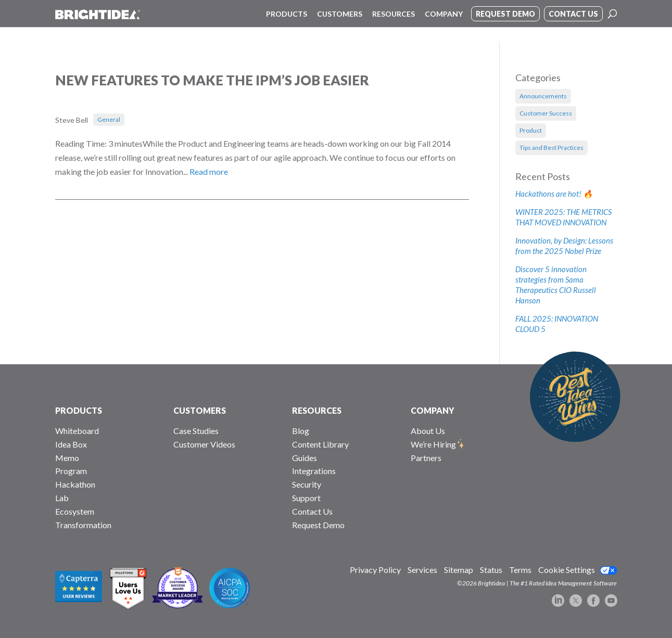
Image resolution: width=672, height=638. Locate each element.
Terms (520, 570)
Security (307, 484)
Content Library (320, 444)
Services (422, 570)
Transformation (83, 525)
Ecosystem (75, 511)
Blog (301, 431)
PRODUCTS (79, 410)
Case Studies (196, 431)
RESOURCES (317, 410)
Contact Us (312, 511)
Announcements (543, 96)
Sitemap (459, 570)
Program (71, 471)
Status (491, 570)
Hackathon (75, 484)
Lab (62, 498)
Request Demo (318, 525)
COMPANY (433, 410)
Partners (426, 458)
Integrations (314, 471)
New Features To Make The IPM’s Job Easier (212, 80)
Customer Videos (204, 444)
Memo (67, 458)
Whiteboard (77, 431)
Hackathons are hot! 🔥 (554, 194)
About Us (428, 431)
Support (306, 498)
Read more (209, 171)
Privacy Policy (375, 570)
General (109, 119)
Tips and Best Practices (551, 148)
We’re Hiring (433, 444)
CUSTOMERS (200, 410)
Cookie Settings (567, 570)
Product (531, 130)
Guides (305, 458)
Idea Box (71, 444)
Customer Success (546, 113)
